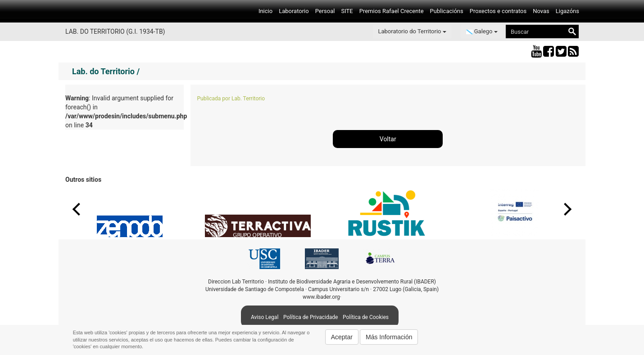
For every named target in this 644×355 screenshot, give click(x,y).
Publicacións (447, 11)
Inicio (265, 11)
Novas (541, 11)
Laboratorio (294, 11)
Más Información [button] (389, 337)
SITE (347, 11)
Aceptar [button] (342, 337)
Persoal (325, 11)
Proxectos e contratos (498, 11)
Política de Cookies (366, 317)
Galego (482, 31)
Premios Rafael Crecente (392, 11)
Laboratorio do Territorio (412, 31)
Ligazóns (567, 11)
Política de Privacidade (311, 317)
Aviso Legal (265, 317)
